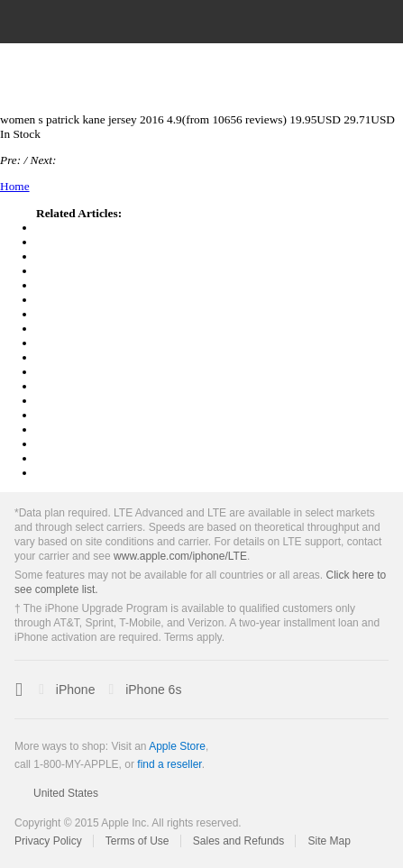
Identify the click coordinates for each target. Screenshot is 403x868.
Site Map (330, 841)
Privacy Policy (48, 841)
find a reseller (169, 764)
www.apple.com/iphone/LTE (180, 556)
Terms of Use (137, 841)
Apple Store (177, 746)
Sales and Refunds (238, 841)
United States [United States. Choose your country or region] (66, 793)
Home (15, 186)
